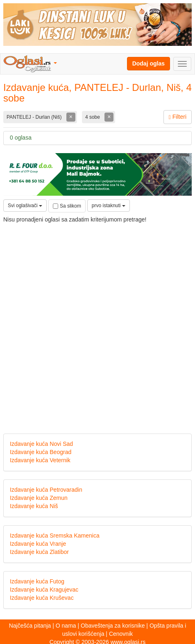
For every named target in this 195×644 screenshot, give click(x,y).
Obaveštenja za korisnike (113, 626)
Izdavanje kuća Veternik (40, 460)
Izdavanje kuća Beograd (41, 452)
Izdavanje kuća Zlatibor (39, 552)
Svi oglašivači (25, 206)
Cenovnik (121, 634)
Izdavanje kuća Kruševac (42, 598)
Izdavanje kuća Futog (37, 581)
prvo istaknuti (109, 206)
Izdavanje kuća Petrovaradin (46, 490)
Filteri (178, 117)
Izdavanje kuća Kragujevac (44, 590)
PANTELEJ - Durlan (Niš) (35, 117)
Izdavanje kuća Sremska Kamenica (55, 536)
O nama (66, 626)
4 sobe (93, 117)
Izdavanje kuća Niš (34, 506)
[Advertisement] (97, 322)
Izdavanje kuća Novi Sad (41, 444)
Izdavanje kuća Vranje (38, 544)
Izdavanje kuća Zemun (39, 498)
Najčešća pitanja (30, 626)
